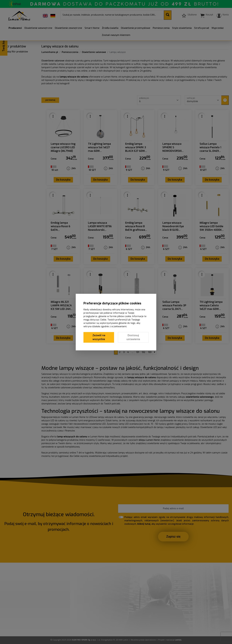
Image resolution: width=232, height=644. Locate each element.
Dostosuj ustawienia (133, 337)
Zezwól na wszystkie (99, 337)
